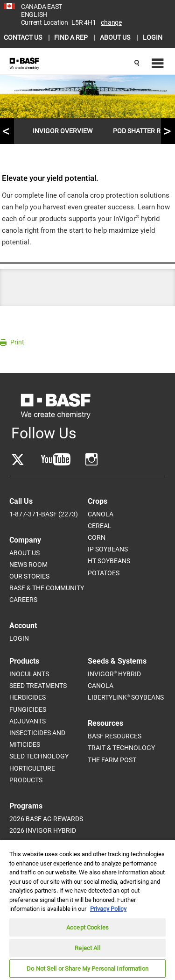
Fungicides (28, 709)
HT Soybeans (109, 561)
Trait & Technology (121, 748)
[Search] (137, 64)
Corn (97, 537)
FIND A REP (72, 37)
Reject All (87, 948)
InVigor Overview (63, 131)
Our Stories (29, 576)
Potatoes (104, 573)
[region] (87, 910)
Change (111, 22)
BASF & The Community (47, 588)
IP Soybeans (108, 549)
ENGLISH (34, 14)
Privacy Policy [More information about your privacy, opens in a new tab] (108, 909)
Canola (101, 514)
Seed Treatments (38, 686)
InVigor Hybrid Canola (114, 680)
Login (19, 638)
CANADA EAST (42, 7)
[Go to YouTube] (56, 460)
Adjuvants (28, 721)
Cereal (100, 526)
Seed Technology (39, 756)
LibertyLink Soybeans (126, 697)
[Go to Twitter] (18, 460)
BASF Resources (115, 736)
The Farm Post (112, 760)
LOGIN (153, 37)
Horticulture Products (32, 774)
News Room (28, 565)
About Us (24, 553)
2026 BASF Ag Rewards (46, 819)
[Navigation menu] (156, 64)
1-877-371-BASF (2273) (44, 514)
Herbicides (28, 697)
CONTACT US (24, 37)
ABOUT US (116, 37)
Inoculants (29, 674)
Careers (23, 600)
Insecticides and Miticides (37, 739)
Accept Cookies (87, 927)
